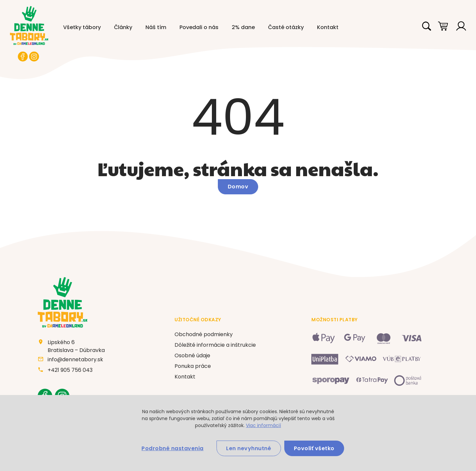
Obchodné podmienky (204, 335)
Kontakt (328, 27)
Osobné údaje (192, 356)
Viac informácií (263, 425)
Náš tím (156, 27)
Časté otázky (286, 27)
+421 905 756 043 (70, 370)
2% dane (243, 27)
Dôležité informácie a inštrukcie (215, 346)
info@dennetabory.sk (76, 360)
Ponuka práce (193, 367)
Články (123, 27)
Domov (238, 187)
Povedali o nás (199, 27)
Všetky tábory (82, 27)
